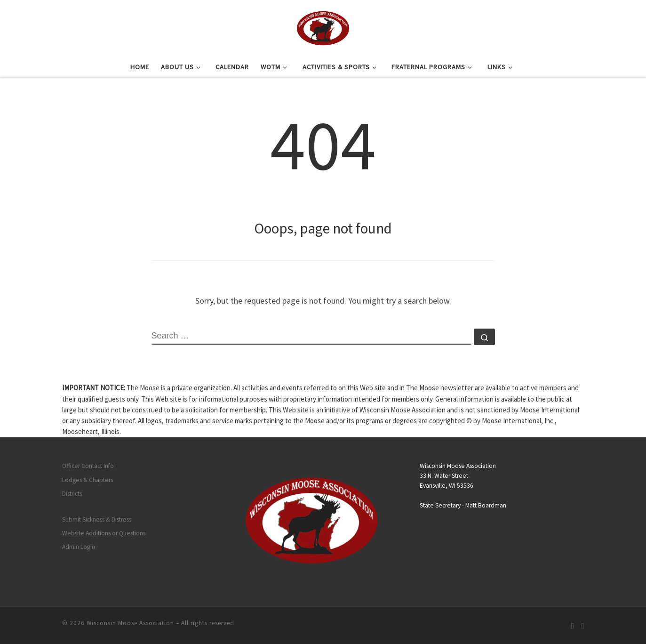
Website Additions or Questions (104, 533)
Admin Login (79, 547)
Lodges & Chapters (88, 480)
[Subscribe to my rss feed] (573, 626)
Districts (72, 494)
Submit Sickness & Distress (97, 519)
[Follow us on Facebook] (583, 626)
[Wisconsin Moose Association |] (323, 27)
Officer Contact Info (88, 466)
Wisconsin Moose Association (130, 623)
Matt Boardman (486, 505)
